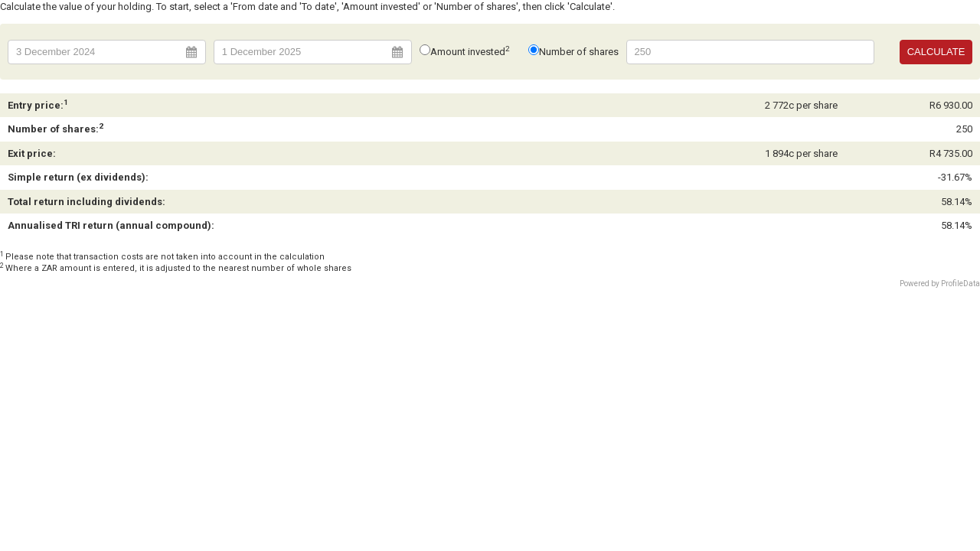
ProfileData (960, 284)
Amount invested (470, 52)
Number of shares (579, 52)
